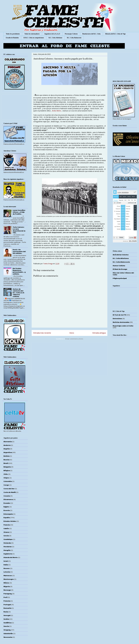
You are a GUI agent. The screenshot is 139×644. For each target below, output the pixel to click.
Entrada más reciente (42, 333)
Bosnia (6, 460)
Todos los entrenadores (32, 34)
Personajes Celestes (71, 34)
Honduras (8, 546)
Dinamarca (8, 499)
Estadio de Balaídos (12, 38)
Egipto (6, 507)
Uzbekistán (8, 633)
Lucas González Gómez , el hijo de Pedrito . (19, 212)
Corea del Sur (9, 488)
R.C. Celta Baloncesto (74, 38)
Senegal (7, 615)
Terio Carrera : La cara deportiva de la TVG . (19, 230)
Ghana (6, 532)
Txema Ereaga (48, 264)
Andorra (7, 445)
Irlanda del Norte (11, 557)
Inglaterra (8, 554)
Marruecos (8, 575)
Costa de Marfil (10, 492)
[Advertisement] (69, 359)
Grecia (6, 536)
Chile (6, 474)
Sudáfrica (7, 623)
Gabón (6, 528)
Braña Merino (57, 111)
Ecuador (7, 503)
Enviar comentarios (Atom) (74, 339)
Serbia (6, 619)
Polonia (7, 601)
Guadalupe (8, 539)
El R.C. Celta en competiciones (34, 38)
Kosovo (7, 568)
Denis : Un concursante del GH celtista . (19, 251)
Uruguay (7, 630)
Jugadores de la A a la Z (52, 34)
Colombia (8, 481)
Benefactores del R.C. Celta (91, 34)
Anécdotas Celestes (121, 255)
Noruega (7, 590)
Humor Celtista (119, 266)
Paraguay (8, 594)
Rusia (6, 612)
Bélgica (7, 470)
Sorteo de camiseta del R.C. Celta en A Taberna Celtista (18, 293)
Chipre (6, 478)
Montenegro (9, 579)
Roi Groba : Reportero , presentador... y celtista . (19, 271)
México (6, 583)
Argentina (8, 452)
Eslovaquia (8, 514)
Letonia (7, 572)
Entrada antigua (99, 333)
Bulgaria (7, 467)
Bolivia (6, 456)
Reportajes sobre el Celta (123, 326)
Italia (6, 565)
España (7, 517)
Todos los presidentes (13, 34)
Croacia (7, 496)
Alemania (8, 441)
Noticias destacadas (121, 322)
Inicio (72, 333)
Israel (6, 561)
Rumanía (7, 608)
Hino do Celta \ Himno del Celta (123, 274)
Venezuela (8, 637)
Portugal (7, 604)
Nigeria (7, 586)
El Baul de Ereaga (120, 269)
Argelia (7, 449)
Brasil (6, 463)
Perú (5, 597)
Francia (7, 525)
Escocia (7, 510)
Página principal (120, 278)
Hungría (7, 550)
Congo (6, 485)
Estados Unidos (10, 521)
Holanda (7, 543)
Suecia (6, 626)
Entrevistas (117, 318)
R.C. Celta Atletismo (55, 38)
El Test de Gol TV (119, 315)
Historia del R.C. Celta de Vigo (115, 34)
